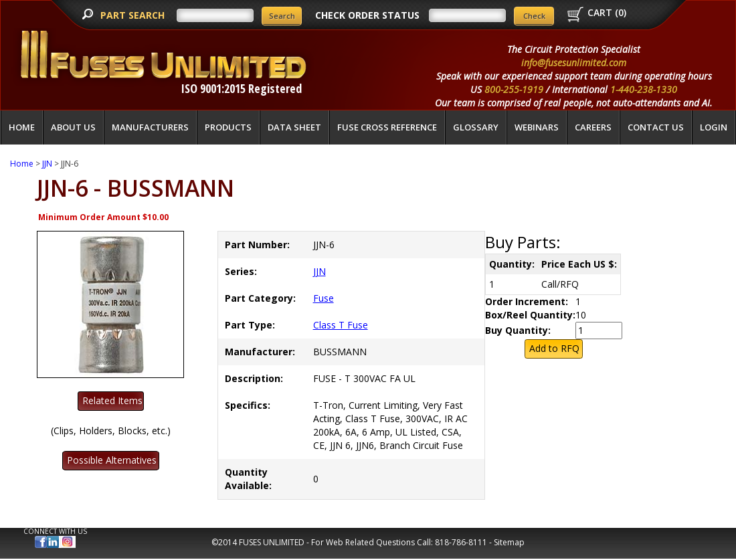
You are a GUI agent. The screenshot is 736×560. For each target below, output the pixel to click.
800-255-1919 (514, 89)
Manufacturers (150, 127)
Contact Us (656, 127)
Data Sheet (294, 127)
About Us (73, 127)
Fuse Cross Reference (387, 127)
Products (228, 127)
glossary (476, 127)
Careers (593, 127)
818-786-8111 (461, 542)
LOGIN (714, 127)
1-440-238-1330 (644, 89)
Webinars (537, 127)
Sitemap (509, 542)
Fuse (324, 298)
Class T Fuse (341, 325)
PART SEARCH (134, 15)
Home (22, 127)
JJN (47, 164)
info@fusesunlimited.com (574, 63)
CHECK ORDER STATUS (367, 15)
